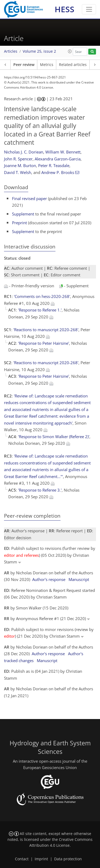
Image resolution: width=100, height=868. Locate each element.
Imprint (41, 859)
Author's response (49, 579)
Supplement (23, 214)
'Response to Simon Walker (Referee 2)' (54, 437)
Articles (11, 51)
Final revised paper (29, 198)
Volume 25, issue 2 (39, 51)
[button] (70, 51)
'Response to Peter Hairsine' (44, 343)
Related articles (73, 65)
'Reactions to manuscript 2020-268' (46, 330)
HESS (65, 9)
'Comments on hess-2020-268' (42, 296)
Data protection (68, 859)
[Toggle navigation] (89, 9)
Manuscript (79, 579)
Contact (22, 859)
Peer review (24, 65)
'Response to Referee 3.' (40, 490)
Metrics (47, 65)
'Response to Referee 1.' (40, 310)
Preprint (19, 223)
